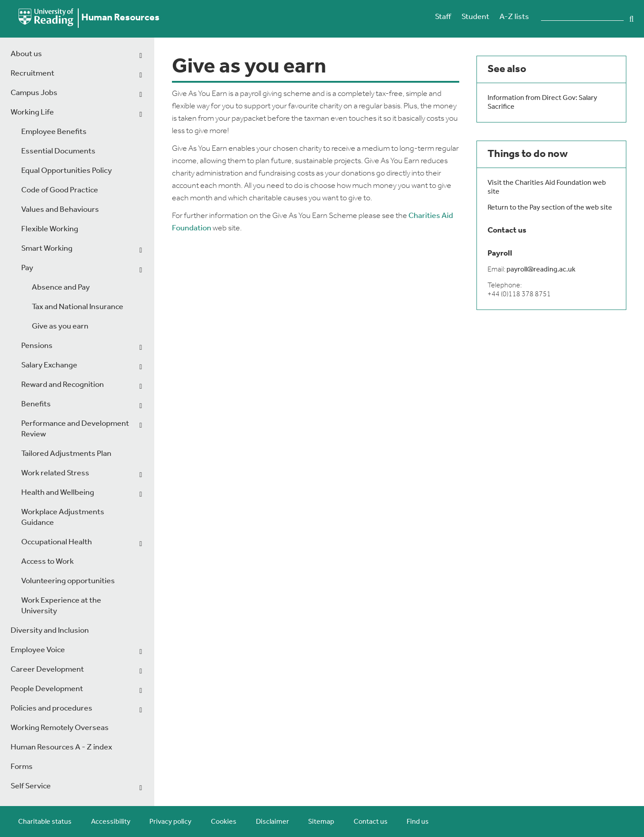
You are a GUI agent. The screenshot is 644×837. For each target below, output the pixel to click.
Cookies (224, 822)
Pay (27, 268)
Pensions (37, 346)
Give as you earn (60, 327)
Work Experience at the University (61, 606)
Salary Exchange (49, 365)
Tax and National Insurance (78, 307)
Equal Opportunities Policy (67, 171)
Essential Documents (58, 151)
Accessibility (111, 822)
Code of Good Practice (60, 190)
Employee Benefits (54, 132)
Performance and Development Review (75, 429)
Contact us (371, 822)
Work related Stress (55, 473)
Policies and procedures (51, 709)
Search (632, 19)
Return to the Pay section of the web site (550, 208)
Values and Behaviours (60, 210)
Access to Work (48, 562)
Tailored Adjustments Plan (66, 454)
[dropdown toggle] (141, 56)
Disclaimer (272, 822)
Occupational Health (57, 542)
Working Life (32, 113)
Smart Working (47, 249)
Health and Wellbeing (58, 493)
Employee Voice (38, 650)
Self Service (31, 786)
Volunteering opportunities (68, 581)
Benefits (36, 404)
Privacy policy (170, 822)
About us (26, 54)
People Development (47, 689)
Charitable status (45, 822)
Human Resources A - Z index (61, 747)
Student (475, 17)
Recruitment (32, 74)
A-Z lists (514, 17)
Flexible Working (50, 229)
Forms (22, 767)
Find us (418, 822)
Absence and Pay (61, 288)
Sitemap (321, 822)
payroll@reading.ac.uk (541, 270)
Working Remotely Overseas (60, 728)
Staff (443, 17)
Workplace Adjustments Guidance (63, 518)
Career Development (47, 670)
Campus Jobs (34, 93)
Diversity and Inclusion (50, 631)
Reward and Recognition (63, 385)
